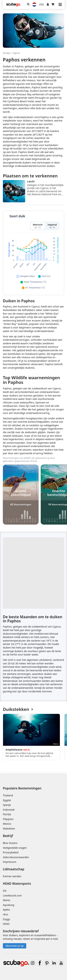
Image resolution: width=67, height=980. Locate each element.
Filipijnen (8, 819)
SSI (5, 891)
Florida (7, 814)
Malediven (9, 829)
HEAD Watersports (17, 883)
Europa (7, 53)
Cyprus (16, 53)
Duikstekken (18, 709)
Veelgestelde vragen (15, 848)
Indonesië (9, 810)
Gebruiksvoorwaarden (16, 857)
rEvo (5, 914)
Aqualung (9, 905)
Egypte (7, 800)
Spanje (7, 805)
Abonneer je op (15, 946)
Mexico (7, 824)
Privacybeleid (11, 852)
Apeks (6, 910)
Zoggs (6, 919)
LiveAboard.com (12, 895)
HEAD (6, 924)
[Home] (13, 5)
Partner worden (12, 876)
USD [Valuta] (41, 4)
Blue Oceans (10, 843)
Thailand (8, 795)
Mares (7, 900)
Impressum (10, 862)
